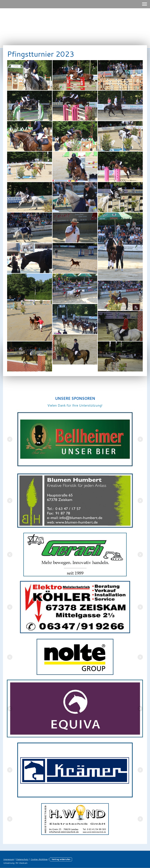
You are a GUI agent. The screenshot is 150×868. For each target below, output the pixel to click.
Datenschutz (22, 859)
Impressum (9, 859)
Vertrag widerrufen (61, 859)
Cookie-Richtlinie (39, 859)
